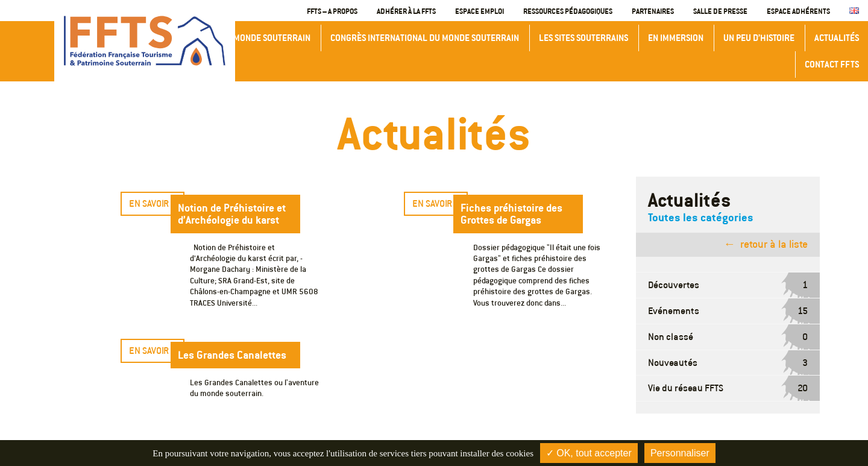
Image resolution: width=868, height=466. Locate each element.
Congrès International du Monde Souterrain (425, 38)
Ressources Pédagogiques (568, 11)
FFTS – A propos (332, 11)
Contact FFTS (832, 64)
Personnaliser (680, 453)
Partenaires (653, 11)
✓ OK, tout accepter (589, 453)
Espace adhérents (798, 11)
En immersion (676, 38)
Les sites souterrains (583, 38)
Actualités (837, 38)
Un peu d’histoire (759, 38)
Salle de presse (720, 11)
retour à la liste (774, 244)
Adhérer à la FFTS (406, 11)
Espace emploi (480, 11)
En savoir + (153, 203)
